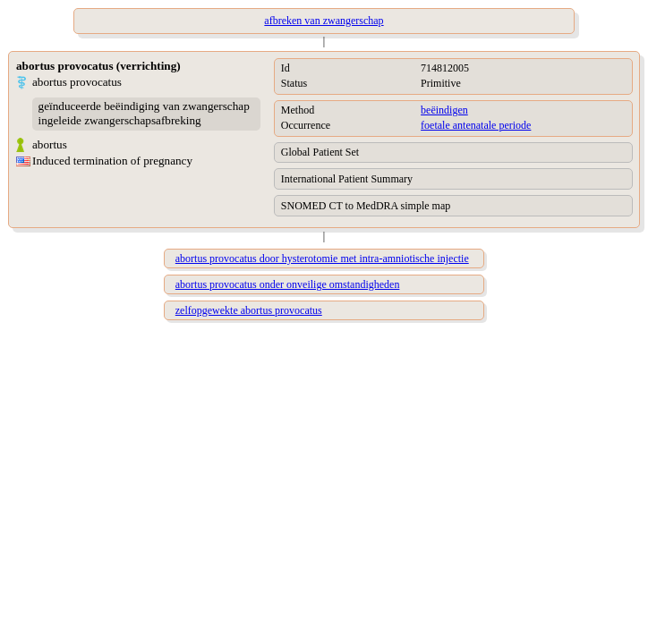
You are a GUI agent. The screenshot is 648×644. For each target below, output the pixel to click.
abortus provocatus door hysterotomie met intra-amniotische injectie (322, 258)
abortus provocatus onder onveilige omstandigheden (288, 284)
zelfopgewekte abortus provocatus (249, 310)
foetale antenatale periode (476, 125)
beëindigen (444, 110)
